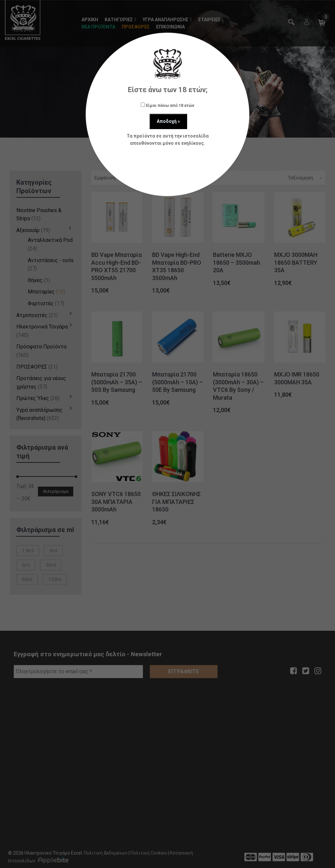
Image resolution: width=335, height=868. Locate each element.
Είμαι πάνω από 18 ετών (167, 105)
